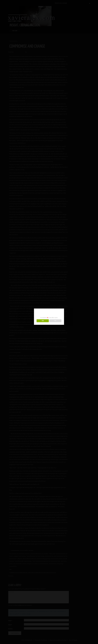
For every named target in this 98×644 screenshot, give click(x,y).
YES (43, 321)
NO (55, 321)
